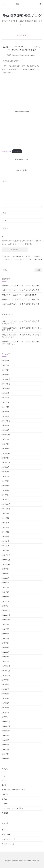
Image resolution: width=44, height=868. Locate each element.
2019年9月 (6, 569)
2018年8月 (6, 629)
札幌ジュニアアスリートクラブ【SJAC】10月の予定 (21, 257)
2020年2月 (6, 546)
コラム (4, 799)
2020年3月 (6, 541)
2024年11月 (6, 421)
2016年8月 (6, 740)
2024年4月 (6, 426)
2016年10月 (6, 731)
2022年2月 (6, 458)
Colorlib (21, 861)
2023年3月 (6, 444)
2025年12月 (6, 379)
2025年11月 (6, 384)
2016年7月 (6, 745)
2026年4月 (6, 361)
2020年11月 (6, 509)
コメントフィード (8, 839)
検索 (38, 270)
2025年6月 (6, 402)
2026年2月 (6, 370)
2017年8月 (6, 685)
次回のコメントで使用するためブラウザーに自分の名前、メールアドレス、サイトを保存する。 (21, 242)
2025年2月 (6, 416)
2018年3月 (6, 652)
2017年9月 (6, 680)
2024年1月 (6, 430)
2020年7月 (6, 523)
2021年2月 (6, 495)
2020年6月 (6, 527)
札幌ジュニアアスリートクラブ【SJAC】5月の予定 (21, 286)
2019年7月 (6, 578)
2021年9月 (6, 467)
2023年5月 (6, 439)
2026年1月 (6, 375)
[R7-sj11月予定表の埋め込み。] (21, 112)
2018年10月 (6, 620)
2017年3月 (6, 708)
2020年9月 (6, 513)
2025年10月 (6, 389)
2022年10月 (6, 453)
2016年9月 (6, 735)
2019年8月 (6, 574)
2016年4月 (6, 759)
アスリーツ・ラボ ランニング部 (13, 790)
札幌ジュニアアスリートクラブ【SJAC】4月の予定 (21, 290)
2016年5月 (6, 754)
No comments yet (21, 159)
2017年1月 (5, 717)
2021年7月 (6, 476)
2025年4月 (6, 412)
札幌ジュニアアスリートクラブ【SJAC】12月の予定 (23, 259)
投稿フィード (7, 835)
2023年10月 (6, 435)
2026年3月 (6, 365)
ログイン (5, 830)
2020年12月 (6, 504)
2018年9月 (6, 624)
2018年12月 (6, 611)
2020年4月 (6, 537)
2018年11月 (6, 615)
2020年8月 (6, 518)
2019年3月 (6, 597)
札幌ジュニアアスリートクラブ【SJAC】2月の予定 (21, 304)
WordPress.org (8, 844)
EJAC (4, 780)
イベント (5, 794)
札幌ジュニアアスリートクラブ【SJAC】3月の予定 (21, 299)
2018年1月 (6, 661)
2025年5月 (6, 407)
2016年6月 (6, 749)
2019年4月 (6, 592)
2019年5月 (6, 587)
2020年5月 (6, 532)
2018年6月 (6, 638)
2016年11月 (6, 726)
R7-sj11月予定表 (6, 151)
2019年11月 (6, 560)
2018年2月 (6, 657)
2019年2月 (6, 601)
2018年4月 (6, 648)
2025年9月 (6, 393)
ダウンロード (17, 151)
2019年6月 (6, 583)
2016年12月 (6, 722)
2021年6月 (6, 481)
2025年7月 (6, 398)
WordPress (36, 861)
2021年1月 (5, 500)
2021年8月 (6, 472)
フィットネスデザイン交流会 (12, 808)
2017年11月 (6, 671)
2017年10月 (6, 675)
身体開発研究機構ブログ (22, 16)
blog (20, 35)
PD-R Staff (31, 55)
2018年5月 (6, 643)
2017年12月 (6, 666)
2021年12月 (6, 463)
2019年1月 (6, 606)
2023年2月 (6, 449)
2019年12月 (6, 555)
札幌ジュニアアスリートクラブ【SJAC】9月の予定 (21, 321)
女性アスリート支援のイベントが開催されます (19, 295)
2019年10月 (6, 564)
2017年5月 (6, 698)
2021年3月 (6, 490)
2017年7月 (6, 689)
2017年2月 (6, 712)
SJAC (25, 35)
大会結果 (5, 813)
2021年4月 (6, 486)
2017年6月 (6, 694)
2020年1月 (6, 550)
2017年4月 (6, 703)
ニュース (5, 804)
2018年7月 (6, 634)
